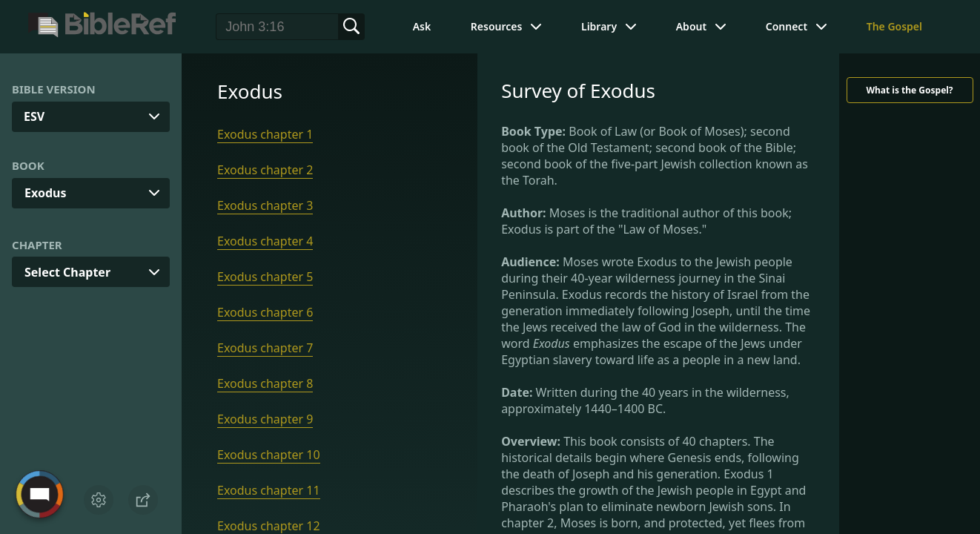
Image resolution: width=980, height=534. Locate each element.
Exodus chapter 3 (265, 205)
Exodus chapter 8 (265, 383)
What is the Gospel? (909, 90)
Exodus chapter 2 (265, 170)
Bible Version (54, 89)
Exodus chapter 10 (269, 455)
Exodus (45, 193)
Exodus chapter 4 (265, 241)
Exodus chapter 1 (265, 134)
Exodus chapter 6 (265, 312)
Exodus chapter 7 (265, 348)
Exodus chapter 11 (269, 490)
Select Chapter (67, 272)
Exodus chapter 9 (265, 419)
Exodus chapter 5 (265, 277)
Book (28, 165)
